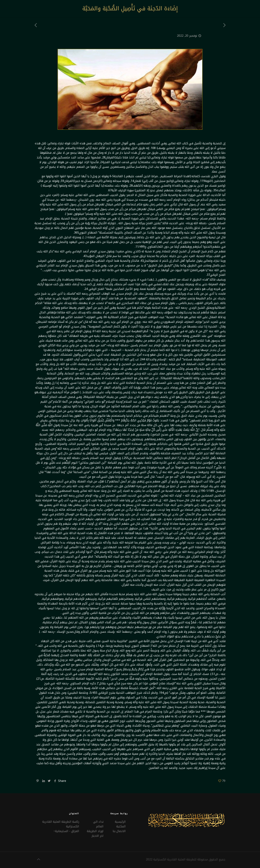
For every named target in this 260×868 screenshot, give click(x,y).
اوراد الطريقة (95, 831)
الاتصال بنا (119, 831)
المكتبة (121, 826)
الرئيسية (120, 822)
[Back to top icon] (38, 859)
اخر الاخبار (97, 836)
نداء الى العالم (98, 824)
